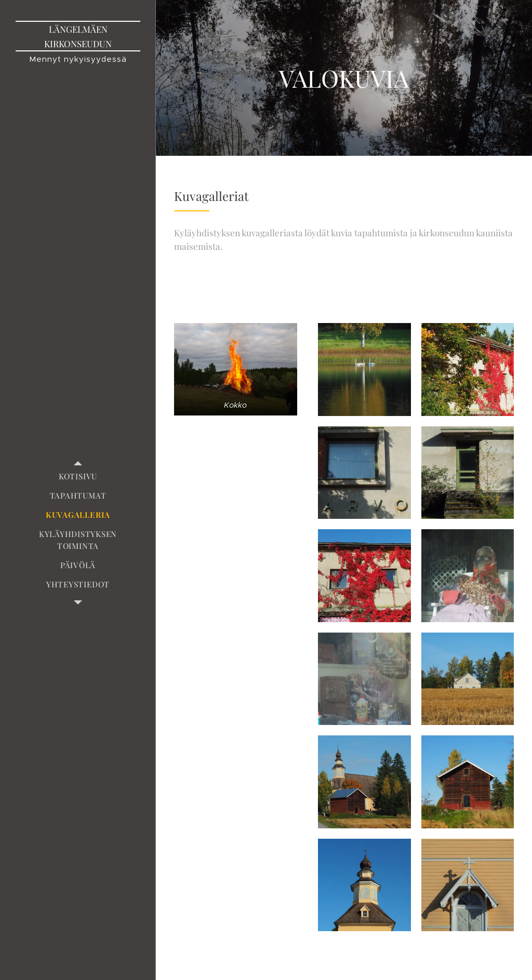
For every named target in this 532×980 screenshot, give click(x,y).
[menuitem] (78, 476)
